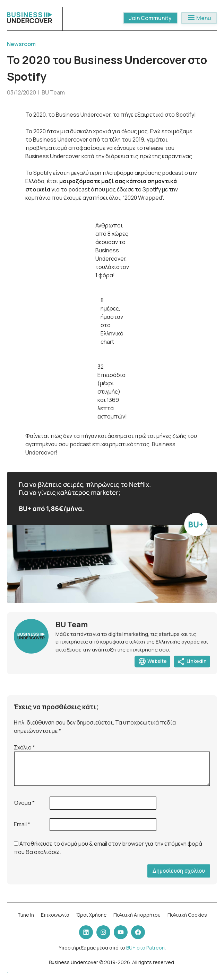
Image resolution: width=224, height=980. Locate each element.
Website (152, 662)
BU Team (53, 92)
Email (22, 824)
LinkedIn (192, 662)
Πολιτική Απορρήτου (137, 915)
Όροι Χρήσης (91, 915)
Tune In (26, 915)
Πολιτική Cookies (187, 915)
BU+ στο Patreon (145, 948)
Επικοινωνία (55, 915)
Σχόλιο (24, 747)
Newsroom (21, 44)
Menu (199, 18)
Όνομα (24, 803)
